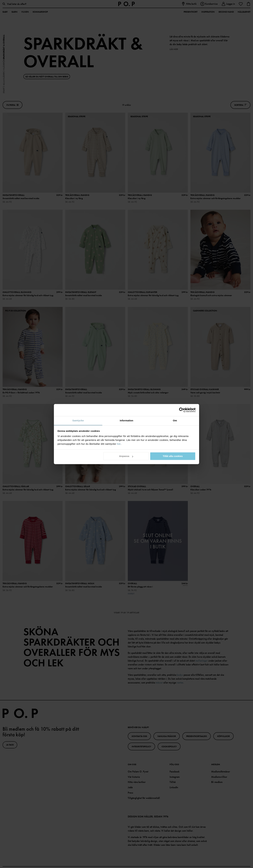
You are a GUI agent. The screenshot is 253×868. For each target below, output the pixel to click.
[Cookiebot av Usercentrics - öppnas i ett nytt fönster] (181, 410)
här (119, 444)
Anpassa (126, 456)
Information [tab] (126, 420)
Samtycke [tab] (78, 420)
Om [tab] (175, 420)
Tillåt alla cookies (173, 456)
